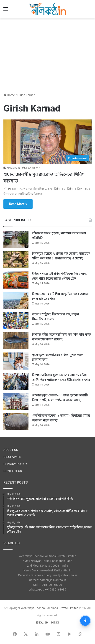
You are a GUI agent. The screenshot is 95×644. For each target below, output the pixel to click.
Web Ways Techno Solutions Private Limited (50, 608)
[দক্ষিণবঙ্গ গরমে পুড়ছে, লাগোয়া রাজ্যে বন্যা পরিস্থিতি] (16, 240)
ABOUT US (11, 450)
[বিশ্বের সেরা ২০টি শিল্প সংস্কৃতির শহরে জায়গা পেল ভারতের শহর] (16, 300)
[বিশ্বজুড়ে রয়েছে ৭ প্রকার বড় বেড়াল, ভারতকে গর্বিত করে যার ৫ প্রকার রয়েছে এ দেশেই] (16, 260)
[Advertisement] (48, 55)
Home (9, 95)
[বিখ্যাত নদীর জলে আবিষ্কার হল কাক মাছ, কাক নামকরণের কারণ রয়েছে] (16, 341)
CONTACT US (13, 471)
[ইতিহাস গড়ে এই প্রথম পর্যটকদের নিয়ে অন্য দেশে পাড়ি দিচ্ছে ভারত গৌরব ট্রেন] (16, 280)
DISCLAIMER (12, 457)
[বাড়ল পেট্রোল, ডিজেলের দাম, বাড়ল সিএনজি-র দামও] (16, 321)
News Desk (14, 168)
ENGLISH (42, 622)
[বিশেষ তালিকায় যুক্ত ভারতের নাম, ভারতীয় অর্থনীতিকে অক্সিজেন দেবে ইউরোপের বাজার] (16, 381)
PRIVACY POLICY (15, 464)
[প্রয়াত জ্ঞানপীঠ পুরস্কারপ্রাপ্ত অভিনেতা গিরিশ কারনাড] (47, 142)
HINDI (55, 622)
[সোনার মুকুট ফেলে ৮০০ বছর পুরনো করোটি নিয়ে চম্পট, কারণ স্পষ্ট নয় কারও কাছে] (16, 402)
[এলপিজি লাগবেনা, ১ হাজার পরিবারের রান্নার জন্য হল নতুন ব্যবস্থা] (16, 422)
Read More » (18, 204)
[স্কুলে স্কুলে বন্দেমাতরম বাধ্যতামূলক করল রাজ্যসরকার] (16, 361)
